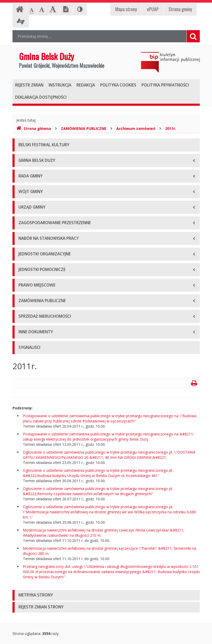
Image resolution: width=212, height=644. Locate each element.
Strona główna (34, 128)
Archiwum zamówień (136, 128)
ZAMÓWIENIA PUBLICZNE (84, 128)
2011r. (171, 128)
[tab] (106, 595)
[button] (106, 595)
